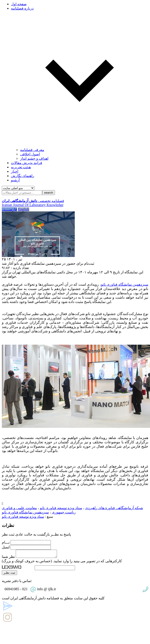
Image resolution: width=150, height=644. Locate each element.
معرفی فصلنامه (32, 150)
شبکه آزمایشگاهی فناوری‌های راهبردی (114, 508)
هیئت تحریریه (21, 167)
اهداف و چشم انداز (34, 158)
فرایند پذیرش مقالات (27, 163)
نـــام (6, 542)
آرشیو (15, 180)
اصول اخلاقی (30, 154)
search (49, 193)
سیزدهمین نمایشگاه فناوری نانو (125, 284)
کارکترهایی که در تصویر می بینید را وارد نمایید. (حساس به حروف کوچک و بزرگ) (62, 562)
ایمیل (6, 547)
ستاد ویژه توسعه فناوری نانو (61, 508)
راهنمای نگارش (23, 176)
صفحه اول (19, 4)
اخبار (15, 171)
